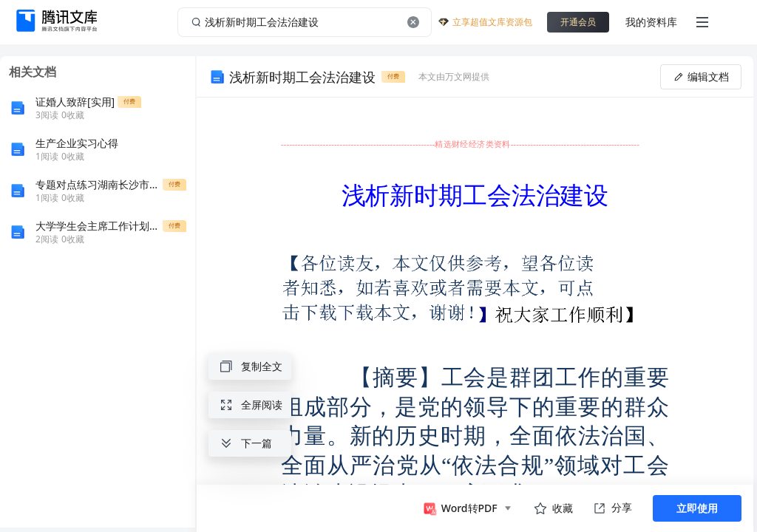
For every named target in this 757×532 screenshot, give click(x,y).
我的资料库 (651, 22)
